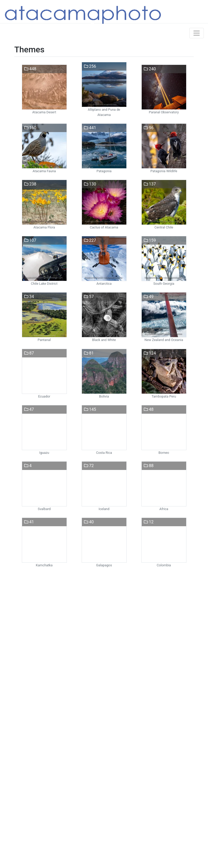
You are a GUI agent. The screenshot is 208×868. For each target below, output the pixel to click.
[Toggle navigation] (197, 33)
